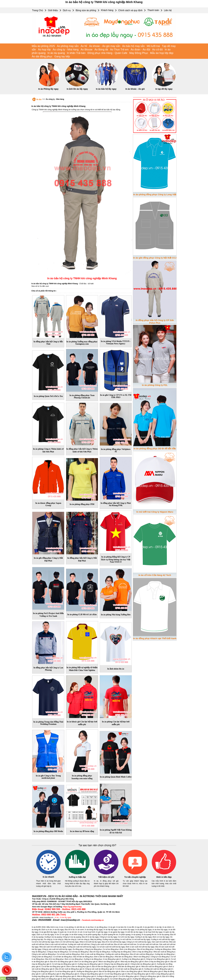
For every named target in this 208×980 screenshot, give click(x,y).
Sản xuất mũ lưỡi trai (160, 942)
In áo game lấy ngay (116, 932)
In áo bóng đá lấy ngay (94, 930)
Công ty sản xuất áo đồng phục (44, 954)
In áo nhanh (48, 877)
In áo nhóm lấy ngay (126, 930)
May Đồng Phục (139, 53)
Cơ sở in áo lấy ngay (126, 937)
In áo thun (90, 927)
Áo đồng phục (78, 949)
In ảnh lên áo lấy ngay (77, 89)
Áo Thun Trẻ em (119, 50)
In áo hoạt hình (89, 932)
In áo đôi (131, 927)
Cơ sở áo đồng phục (111, 949)
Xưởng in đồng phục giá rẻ (107, 976)
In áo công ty (58, 939)
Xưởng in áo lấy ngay (143, 937)
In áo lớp (158, 927)
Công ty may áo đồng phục (58, 952)
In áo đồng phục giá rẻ (112, 959)
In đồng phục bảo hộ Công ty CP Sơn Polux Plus (155, 321)
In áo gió (112, 927)
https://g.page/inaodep (72, 907)
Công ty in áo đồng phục (160, 957)
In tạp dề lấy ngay (164, 89)
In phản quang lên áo (110, 935)
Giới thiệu (53, 10)
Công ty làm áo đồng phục (42, 957)
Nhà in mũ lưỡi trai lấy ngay (90, 942)
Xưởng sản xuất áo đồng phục (117, 954)
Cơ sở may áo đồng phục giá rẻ (64, 964)
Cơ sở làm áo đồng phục (63, 957)
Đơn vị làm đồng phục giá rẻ (74, 979)
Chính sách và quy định (130, 10)
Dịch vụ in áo (47, 930)
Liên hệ (168, 10)
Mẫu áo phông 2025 (43, 46)
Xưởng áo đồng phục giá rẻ (87, 971)
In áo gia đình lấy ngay (48, 932)
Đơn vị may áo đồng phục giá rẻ (157, 962)
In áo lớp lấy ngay (111, 930)
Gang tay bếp (62, 56)
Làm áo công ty (83, 939)
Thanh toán (153, 10)
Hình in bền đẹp (164, 877)
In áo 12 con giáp (62, 935)
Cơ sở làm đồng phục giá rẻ (121, 979)
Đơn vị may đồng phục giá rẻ (163, 974)
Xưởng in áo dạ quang (53, 937)
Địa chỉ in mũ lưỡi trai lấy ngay (114, 942)
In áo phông (69, 927)
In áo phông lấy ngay (144, 930)
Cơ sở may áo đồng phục (79, 952)
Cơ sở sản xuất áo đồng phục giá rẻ (129, 969)
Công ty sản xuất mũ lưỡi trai (102, 944)
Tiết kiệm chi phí (106, 877)
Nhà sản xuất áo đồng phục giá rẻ (155, 967)
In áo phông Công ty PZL (155, 385)
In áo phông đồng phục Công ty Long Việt (155, 194)
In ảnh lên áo (80, 927)
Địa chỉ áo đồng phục (145, 949)
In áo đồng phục (101, 927)
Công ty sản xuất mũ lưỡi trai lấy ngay (57, 949)
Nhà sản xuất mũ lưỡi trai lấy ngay (53, 947)
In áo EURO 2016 (39, 927)
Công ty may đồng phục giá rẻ (92, 974)
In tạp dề (138, 927)
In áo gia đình (148, 927)
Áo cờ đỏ (158, 50)
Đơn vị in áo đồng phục (74, 959)
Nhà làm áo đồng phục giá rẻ (129, 967)
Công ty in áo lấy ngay (108, 937)
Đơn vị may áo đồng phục (142, 952)
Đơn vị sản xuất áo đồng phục (93, 954)
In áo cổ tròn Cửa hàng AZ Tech (155, 575)
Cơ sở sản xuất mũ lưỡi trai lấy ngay (111, 947)
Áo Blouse (87, 50)
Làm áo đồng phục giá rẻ (51, 974)
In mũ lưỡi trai (126, 939)
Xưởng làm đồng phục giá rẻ (144, 979)
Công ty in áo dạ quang (72, 937)
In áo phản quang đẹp (92, 935)
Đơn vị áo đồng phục (128, 949)
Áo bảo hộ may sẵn (133, 46)
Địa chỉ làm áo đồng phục (83, 957)
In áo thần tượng (76, 935)
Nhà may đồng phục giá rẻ (66, 976)
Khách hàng (107, 10)
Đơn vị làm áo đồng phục (104, 957)
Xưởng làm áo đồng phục (165, 954)
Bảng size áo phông (86, 10)
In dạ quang (136, 935)
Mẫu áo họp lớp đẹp (162, 53)
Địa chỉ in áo (70, 930)
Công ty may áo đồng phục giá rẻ (117, 964)
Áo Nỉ (84, 46)
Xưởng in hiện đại (77, 877)
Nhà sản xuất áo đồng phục (164, 952)
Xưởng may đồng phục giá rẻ (43, 976)
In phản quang (125, 935)
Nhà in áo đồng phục (142, 957)
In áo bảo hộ (121, 927)
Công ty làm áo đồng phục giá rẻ (143, 964)
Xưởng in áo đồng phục (93, 959)
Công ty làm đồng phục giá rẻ (98, 979)
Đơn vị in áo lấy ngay (161, 937)
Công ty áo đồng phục (93, 949)
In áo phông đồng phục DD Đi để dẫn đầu (155, 449)
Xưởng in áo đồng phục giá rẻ (133, 959)
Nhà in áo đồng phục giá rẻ (109, 962)
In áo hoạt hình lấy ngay (153, 932)
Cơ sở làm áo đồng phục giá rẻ (54, 967)
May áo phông (96, 939)
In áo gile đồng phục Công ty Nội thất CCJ (155, 258)
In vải (80, 932)
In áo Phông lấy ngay (48, 89)
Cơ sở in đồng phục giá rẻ (129, 976)
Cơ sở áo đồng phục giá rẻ (65, 971)
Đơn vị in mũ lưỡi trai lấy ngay (67, 942)
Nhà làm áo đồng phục (124, 957)
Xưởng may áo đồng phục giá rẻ (90, 964)
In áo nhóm (167, 927)
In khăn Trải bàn (76, 53)
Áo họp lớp (44, 50)
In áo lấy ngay (66, 917)
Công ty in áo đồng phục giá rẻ (158, 959)
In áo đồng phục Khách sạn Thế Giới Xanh (155, 638)
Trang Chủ (38, 10)
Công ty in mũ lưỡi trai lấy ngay (139, 942)
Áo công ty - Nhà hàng (66, 50)
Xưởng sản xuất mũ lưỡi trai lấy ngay (81, 947)
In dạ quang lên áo (149, 935)
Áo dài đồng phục (42, 56)
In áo (39, 99)
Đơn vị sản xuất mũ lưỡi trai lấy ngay (140, 947)
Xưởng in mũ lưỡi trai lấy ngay (163, 939)
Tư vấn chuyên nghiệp (135, 877)
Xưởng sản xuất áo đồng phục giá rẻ (158, 969)
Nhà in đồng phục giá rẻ (86, 976)
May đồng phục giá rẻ (70, 974)
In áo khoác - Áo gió (135, 89)
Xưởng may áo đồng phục (121, 952)
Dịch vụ (67, 10)
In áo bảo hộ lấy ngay (106, 89)
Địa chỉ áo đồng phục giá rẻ (110, 971)
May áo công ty (70, 939)
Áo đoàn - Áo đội (140, 50)
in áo (57, 917)
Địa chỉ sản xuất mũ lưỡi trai (125, 944)
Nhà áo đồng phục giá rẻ (153, 971)
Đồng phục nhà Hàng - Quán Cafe (107, 53)
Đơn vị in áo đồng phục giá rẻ (86, 962)
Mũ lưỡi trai (153, 46)
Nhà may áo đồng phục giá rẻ (132, 962)
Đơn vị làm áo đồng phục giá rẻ (79, 967)
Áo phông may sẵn (68, 46)
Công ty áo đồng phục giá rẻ (43, 971)
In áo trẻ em (72, 932)
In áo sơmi (80, 930)
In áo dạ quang (56, 53)
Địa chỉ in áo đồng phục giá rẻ (62, 962)
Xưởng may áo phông (111, 939)
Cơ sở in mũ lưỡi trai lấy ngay (43, 942)
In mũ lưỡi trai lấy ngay (141, 939)
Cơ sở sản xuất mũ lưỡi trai (148, 944)
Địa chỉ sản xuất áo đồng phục (142, 954)
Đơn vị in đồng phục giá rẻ (52, 979)
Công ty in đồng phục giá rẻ (151, 976)
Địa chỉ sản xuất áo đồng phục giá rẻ (70, 969)
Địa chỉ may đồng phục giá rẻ (139, 974)
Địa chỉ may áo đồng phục (100, 952)
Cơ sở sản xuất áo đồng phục (69, 954)
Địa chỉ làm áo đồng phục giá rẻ (104, 967)
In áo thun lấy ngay (160, 930)
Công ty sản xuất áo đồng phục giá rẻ (100, 969)
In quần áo (62, 932)
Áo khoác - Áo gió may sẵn (105, 46)
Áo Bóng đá (101, 50)
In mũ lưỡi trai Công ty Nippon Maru (155, 512)
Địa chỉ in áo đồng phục (55, 959)
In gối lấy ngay (102, 932)
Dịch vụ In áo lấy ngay (45, 935)
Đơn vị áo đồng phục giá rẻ (132, 971)
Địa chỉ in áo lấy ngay (90, 937)
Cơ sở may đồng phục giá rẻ (116, 974)
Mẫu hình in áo (52, 927)
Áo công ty (48, 939)
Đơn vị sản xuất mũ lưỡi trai (56, 944)
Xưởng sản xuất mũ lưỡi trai (79, 944)
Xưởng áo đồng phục (163, 949)
